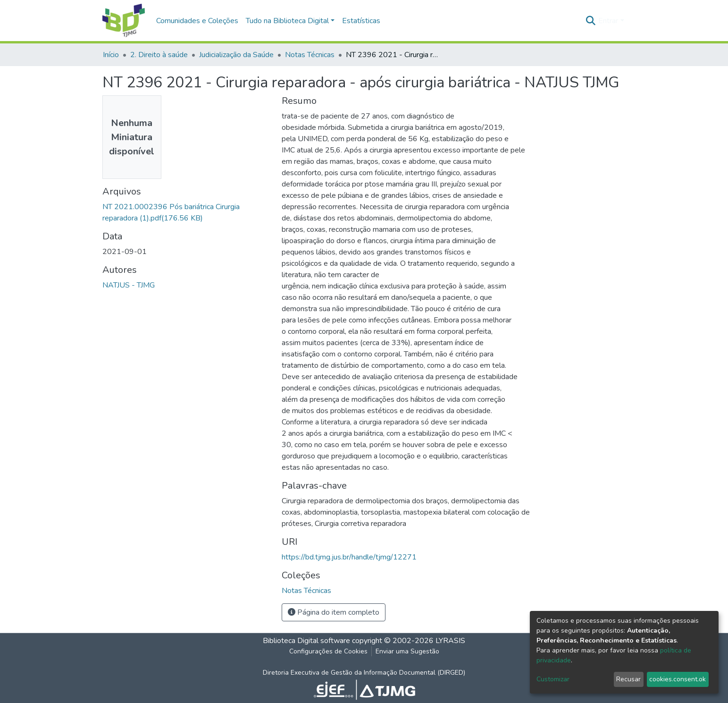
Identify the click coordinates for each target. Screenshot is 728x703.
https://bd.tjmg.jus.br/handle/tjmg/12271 (349, 557)
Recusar (628, 679)
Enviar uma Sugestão (407, 651)
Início (111, 55)
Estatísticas (361, 21)
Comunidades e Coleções (197, 21)
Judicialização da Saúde (236, 55)
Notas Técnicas (310, 55)
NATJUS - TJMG (129, 285)
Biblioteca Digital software (306, 641)
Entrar (608, 21)
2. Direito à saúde (159, 55)
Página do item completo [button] (334, 612)
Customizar (553, 679)
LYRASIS (450, 641)
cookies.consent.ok (678, 679)
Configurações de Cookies (328, 651)
